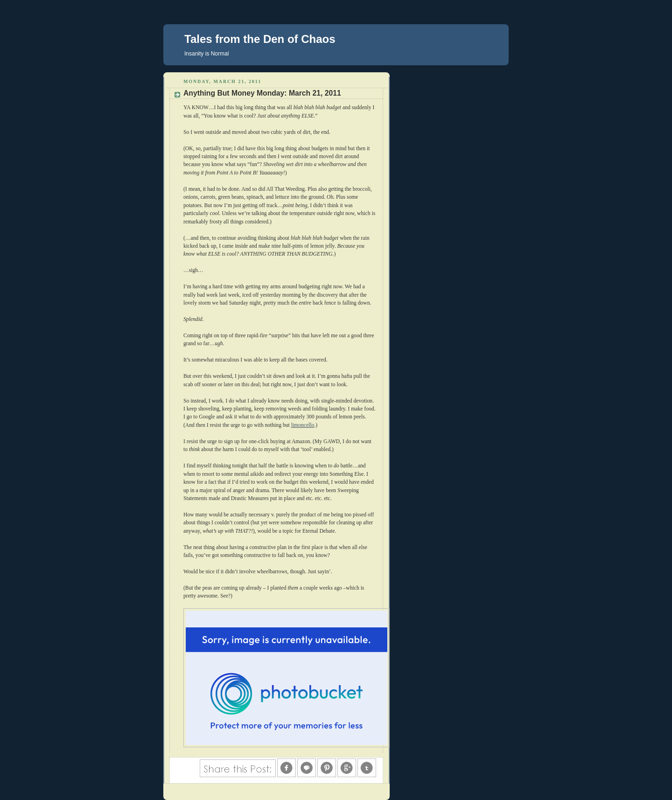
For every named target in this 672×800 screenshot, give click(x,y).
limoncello (303, 425)
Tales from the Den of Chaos (260, 39)
